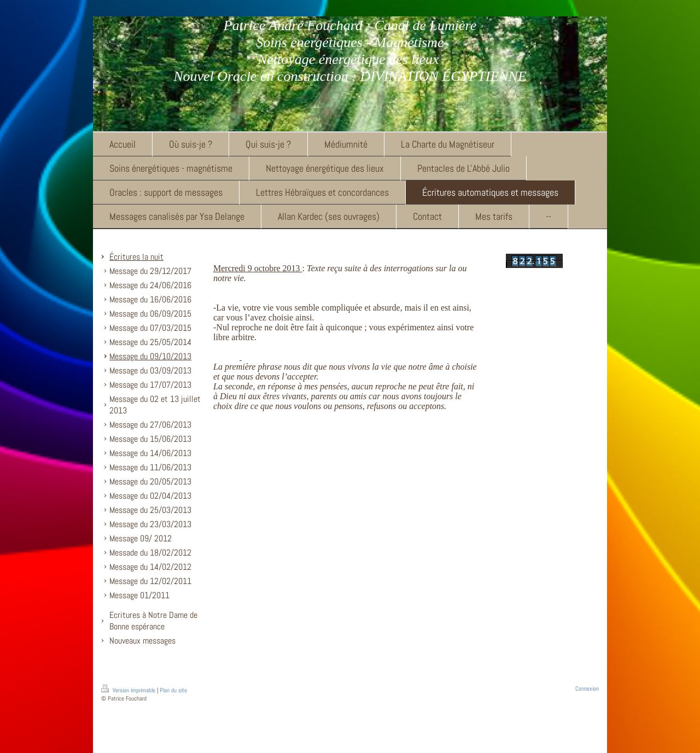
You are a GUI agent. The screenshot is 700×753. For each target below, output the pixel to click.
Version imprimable (129, 690)
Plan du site (173, 690)
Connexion (587, 688)
